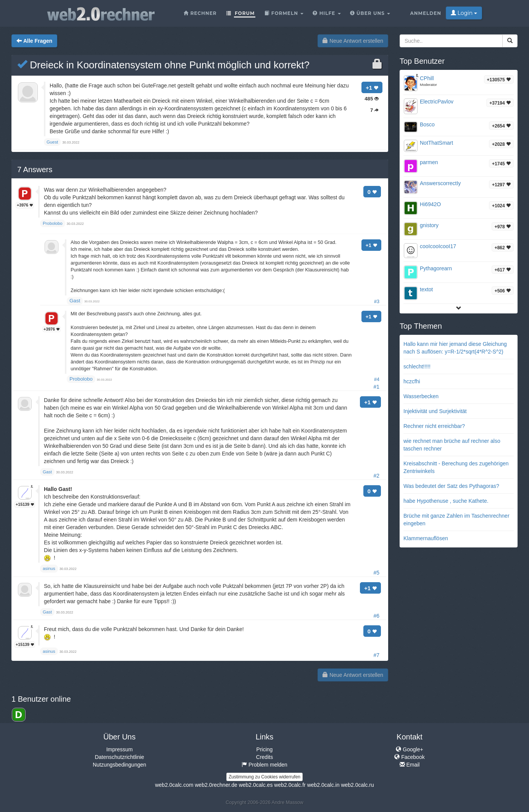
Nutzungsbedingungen (119, 765)
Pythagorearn (436, 268)
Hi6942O (430, 204)
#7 (376, 655)
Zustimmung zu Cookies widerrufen (264, 777)
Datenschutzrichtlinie (119, 757)
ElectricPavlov (437, 102)
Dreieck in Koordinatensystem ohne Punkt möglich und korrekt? (163, 65)
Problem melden (264, 765)
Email (410, 765)
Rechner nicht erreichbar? (434, 426)
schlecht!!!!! (417, 366)
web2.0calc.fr (290, 785)
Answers (35, 170)
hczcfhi (412, 381)
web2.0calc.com (174, 785)
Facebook (409, 757)
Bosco (427, 124)
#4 (377, 379)
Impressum (119, 749)
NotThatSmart (436, 143)
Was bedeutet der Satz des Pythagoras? (451, 486)
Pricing (265, 749)
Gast (75, 301)
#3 (377, 302)
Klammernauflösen (426, 538)
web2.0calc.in (323, 785)
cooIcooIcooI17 (438, 246)
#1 (376, 387)
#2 (376, 476)
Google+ (409, 749)
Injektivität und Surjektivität (435, 411)
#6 (376, 616)
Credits (264, 757)
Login (464, 13)
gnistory (429, 225)
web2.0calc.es (256, 785)
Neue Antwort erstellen (353, 41)
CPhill (427, 78)
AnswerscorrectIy (440, 183)
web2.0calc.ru (357, 785)
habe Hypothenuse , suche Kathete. (446, 501)
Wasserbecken (421, 396)
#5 (376, 573)
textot (426, 289)
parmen (429, 162)
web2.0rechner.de (216, 785)
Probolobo (81, 379)
